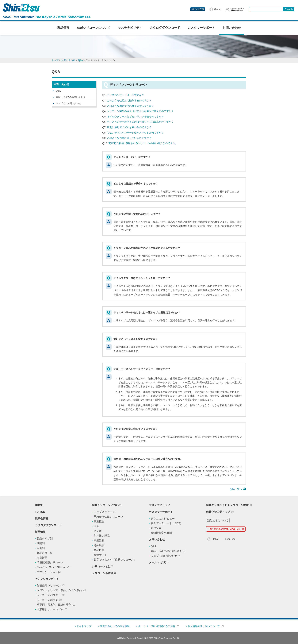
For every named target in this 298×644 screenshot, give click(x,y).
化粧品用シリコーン (49, 585)
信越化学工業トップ (218, 512)
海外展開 (99, 545)
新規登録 (156, 528)
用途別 (41, 548)
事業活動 (99, 541)
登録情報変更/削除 (162, 533)
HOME (39, 505)
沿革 (96, 526)
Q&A (58, 91)
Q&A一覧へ (238, 489)
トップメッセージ (104, 512)
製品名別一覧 (45, 553)
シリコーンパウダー (49, 595)
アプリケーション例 (49, 572)
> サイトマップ (83, 626)
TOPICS (40, 512)
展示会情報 (42, 519)
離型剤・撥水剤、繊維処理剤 (54, 605)
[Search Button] (289, 9)
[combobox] (266, 9)
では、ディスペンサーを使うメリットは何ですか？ (135, 133)
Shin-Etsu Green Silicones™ (53, 567)
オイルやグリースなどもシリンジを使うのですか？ (135, 116)
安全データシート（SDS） (167, 523)
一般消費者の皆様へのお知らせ (226, 529)
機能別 (41, 543)
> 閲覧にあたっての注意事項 (114, 626)
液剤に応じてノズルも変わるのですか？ (129, 127)
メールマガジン (158, 562)
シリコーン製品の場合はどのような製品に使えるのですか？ (140, 111)
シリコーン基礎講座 (104, 573)
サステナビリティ (130, 28)
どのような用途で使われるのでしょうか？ (130, 106)
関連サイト (100, 555)
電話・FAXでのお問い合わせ (71, 97)
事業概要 (99, 521)
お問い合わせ (232, 28)
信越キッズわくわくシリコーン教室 (227, 505)
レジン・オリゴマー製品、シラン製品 (59, 590)
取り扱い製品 (102, 536)
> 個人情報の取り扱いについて (203, 626)
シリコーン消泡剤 (47, 600)
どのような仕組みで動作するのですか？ (129, 100)
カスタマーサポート (201, 28)
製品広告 (99, 550)
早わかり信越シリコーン (108, 517)
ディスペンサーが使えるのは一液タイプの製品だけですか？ (140, 122)
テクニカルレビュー (163, 519)
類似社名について (218, 520)
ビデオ (98, 531)
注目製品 (42, 558)
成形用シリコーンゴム (50, 609)
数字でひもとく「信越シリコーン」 (115, 560)
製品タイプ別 (45, 538)
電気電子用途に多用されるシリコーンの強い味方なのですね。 (143, 143)
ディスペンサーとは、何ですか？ (126, 95)
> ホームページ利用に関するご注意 (156, 626)
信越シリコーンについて (94, 28)
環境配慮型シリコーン (50, 562)
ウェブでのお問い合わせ (68, 103)
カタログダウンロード (165, 28)
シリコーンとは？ (103, 566)
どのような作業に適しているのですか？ (129, 138)
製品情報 (63, 28)
